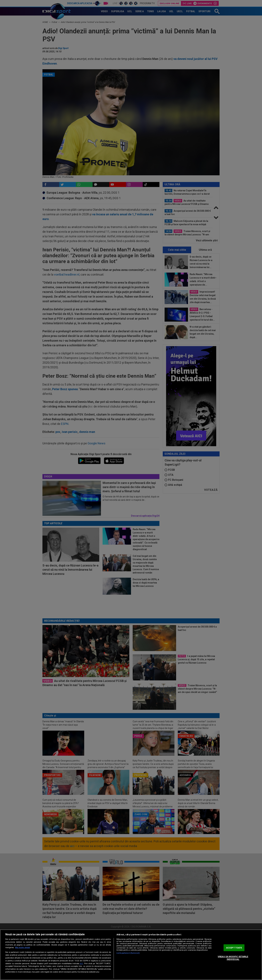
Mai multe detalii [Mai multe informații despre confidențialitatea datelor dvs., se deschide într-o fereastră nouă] (22, 948)
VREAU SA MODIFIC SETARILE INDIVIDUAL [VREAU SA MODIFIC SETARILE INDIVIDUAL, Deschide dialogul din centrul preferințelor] (233, 958)
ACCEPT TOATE (234, 948)
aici (81, 963)
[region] (131, 955)
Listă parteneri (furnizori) (128, 953)
